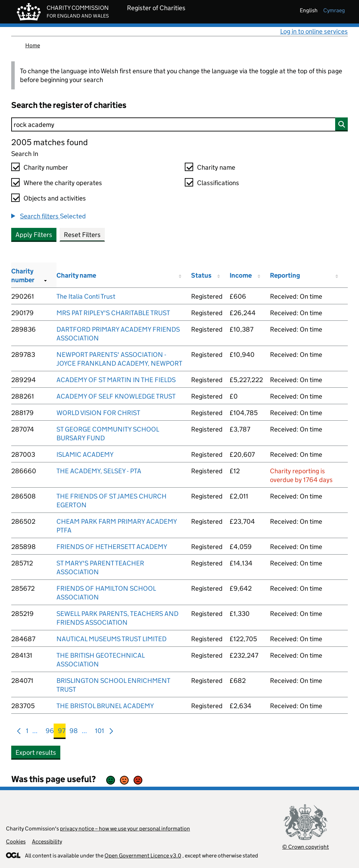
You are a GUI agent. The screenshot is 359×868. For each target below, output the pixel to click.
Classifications (218, 183)
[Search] (179, 124)
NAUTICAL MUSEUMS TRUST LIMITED (111, 639)
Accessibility (47, 842)
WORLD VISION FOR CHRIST (98, 413)
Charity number (46, 167)
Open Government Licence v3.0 (143, 856)
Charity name (216, 167)
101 (100, 732)
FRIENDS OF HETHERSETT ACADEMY (112, 547)
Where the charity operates (63, 183)
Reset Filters (82, 235)
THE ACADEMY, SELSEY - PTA (99, 471)
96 (50, 732)
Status (201, 275)
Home (33, 45)
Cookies (16, 842)
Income (241, 275)
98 (74, 732)
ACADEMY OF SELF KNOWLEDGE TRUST (116, 396)
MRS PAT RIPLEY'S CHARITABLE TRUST (113, 313)
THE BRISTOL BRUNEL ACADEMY (105, 706)
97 (62, 732)
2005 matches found (49, 142)
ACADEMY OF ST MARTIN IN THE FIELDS (116, 380)
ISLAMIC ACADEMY (85, 455)
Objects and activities (55, 198)
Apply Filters (34, 235)
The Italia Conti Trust (86, 296)
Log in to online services (314, 31)
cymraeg (334, 10)
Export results (36, 752)
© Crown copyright (306, 847)
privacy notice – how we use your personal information (125, 829)
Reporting (285, 275)
